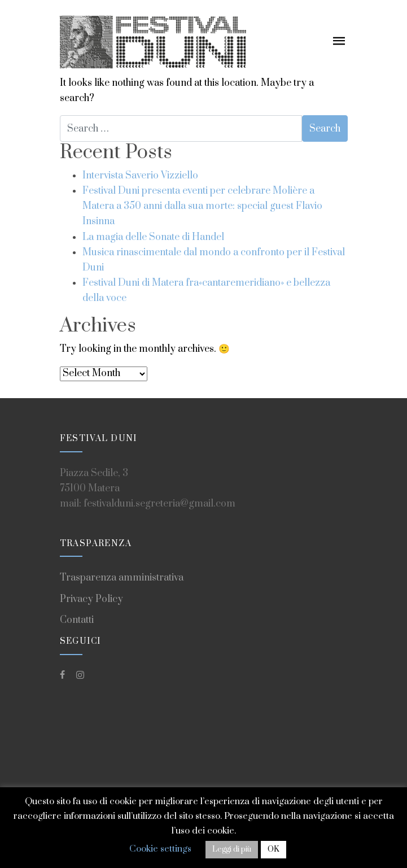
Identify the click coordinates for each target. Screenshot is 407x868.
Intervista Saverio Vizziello (140, 176)
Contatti (77, 620)
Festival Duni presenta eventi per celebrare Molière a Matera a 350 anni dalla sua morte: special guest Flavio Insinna (202, 206)
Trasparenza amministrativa (122, 578)
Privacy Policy (91, 599)
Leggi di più (232, 849)
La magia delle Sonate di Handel (153, 237)
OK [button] (273, 849)
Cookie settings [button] (160, 849)
